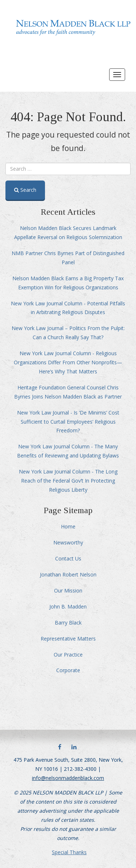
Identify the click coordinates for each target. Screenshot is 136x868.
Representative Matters (68, 639)
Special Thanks (69, 852)
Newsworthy (68, 542)
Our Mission (68, 590)
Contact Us (68, 558)
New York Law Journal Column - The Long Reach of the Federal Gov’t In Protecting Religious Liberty (68, 481)
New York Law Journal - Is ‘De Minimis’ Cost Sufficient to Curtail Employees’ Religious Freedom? (68, 422)
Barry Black (68, 623)
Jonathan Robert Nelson (68, 574)
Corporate (68, 670)
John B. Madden (68, 607)
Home (68, 526)
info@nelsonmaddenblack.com (68, 778)
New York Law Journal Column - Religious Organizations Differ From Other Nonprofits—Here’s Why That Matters (68, 362)
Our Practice (68, 655)
